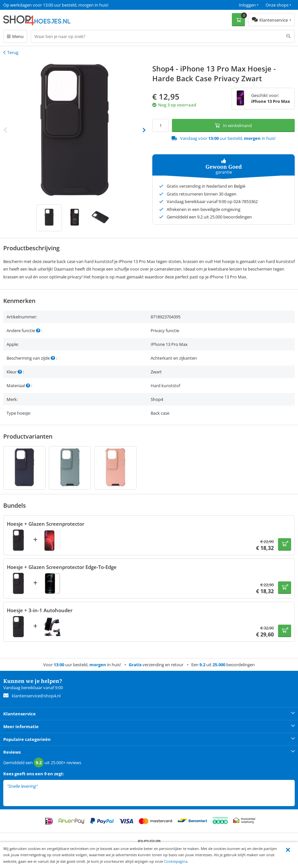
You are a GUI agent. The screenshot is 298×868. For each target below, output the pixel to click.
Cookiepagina (176, 861)
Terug (13, 52)
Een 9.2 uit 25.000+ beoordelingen (36, 5)
